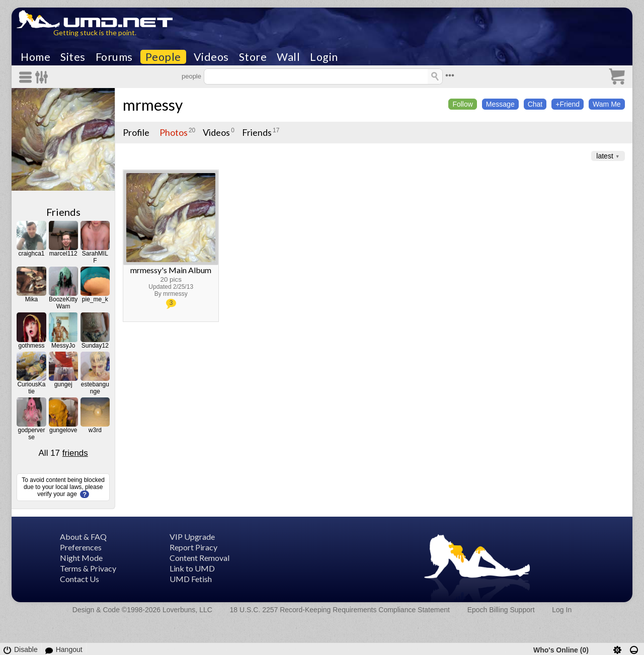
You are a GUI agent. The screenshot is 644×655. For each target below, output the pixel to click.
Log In (562, 610)
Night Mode (81, 558)
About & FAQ (83, 537)
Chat (535, 104)
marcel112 (63, 254)
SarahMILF (95, 257)
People (163, 57)
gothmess (31, 346)
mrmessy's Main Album (171, 270)
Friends (63, 212)
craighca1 (31, 254)
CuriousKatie (31, 388)
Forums (114, 57)
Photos (174, 132)
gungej (63, 384)
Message (500, 104)
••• (450, 75)
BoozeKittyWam (63, 303)
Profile (136, 132)
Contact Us (79, 579)
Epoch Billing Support (501, 610)
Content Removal (199, 558)
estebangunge (95, 388)
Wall (288, 57)
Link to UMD (192, 568)
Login (324, 57)
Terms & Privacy (88, 568)
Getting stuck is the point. (95, 32)
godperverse (31, 434)
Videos (211, 57)
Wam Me (607, 104)
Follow (462, 104)
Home (35, 57)
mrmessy (153, 105)
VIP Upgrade (192, 537)
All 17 (63, 453)
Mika (31, 299)
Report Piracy (193, 547)
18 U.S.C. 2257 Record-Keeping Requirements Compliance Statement (340, 610)
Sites (73, 57)
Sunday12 (95, 346)
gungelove (63, 430)
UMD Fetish (191, 579)
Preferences (81, 547)
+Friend (568, 104)
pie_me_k (95, 299)
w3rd (95, 430)
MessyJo (63, 346)
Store (253, 57)
